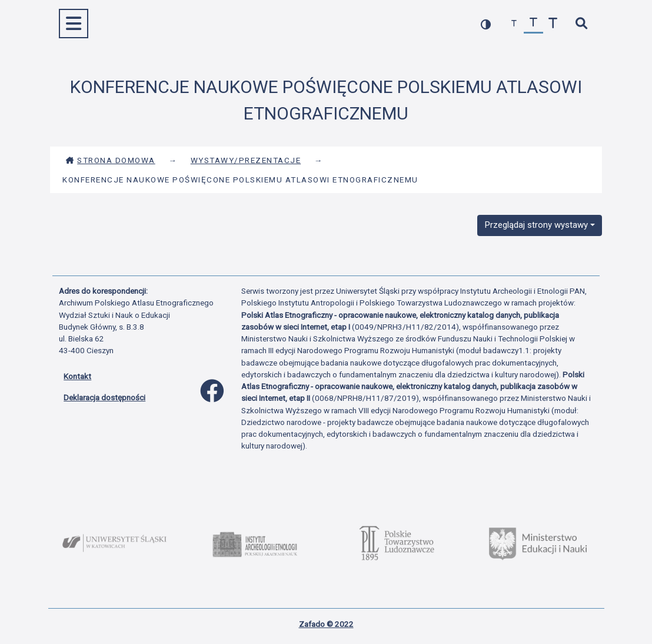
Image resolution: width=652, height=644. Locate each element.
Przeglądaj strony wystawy (536, 225)
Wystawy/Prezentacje (246, 160)
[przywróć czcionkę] (533, 24)
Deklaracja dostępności (104, 397)
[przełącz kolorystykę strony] (486, 24)
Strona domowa (110, 160)
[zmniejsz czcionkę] (514, 24)
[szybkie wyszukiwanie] (581, 24)
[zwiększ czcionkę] (553, 24)
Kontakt (77, 376)
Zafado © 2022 (326, 624)
